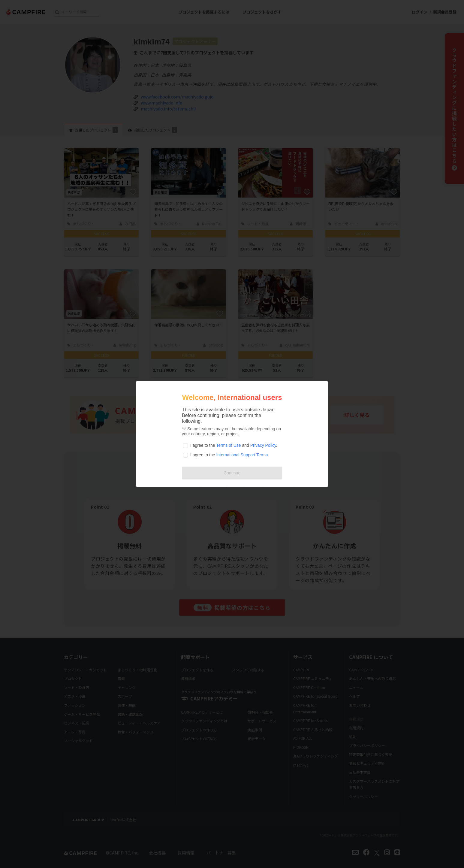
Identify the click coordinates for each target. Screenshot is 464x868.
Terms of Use (228, 445)
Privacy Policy (263, 445)
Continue (232, 473)
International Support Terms (242, 455)
